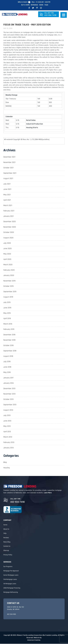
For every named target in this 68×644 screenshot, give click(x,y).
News (41, 5)
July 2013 (7, 416)
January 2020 (9, 276)
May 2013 (7, 426)
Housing (7, 468)
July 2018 (7, 362)
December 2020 (10, 222)
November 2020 (10, 227)
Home (5, 525)
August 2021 (8, 179)
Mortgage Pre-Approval (11, 571)
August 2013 (8, 410)
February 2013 (9, 443)
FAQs (46, 5)
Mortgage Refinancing (11, 592)
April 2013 (7, 432)
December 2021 (9, 157)
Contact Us (7, 546)
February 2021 (9, 211)
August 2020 (8, 238)
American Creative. (34, 640)
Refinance (34, 5)
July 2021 (7, 184)
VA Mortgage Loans (10, 584)
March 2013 (8, 437)
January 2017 (8, 378)
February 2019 (9, 330)
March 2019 (8, 324)
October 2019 (8, 286)
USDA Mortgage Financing (12, 588)
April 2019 (7, 319)
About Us (6, 529)
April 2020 (7, 260)
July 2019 (7, 303)
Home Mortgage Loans (11, 575)
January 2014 (9, 383)
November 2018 (9, 340)
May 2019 (7, 313)
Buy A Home (25, 5)
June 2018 (7, 367)
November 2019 (9, 281)
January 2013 (9, 448)
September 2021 (10, 173)
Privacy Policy (8, 555)
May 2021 (7, 195)
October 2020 (9, 233)
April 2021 (7, 200)
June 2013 (7, 421)
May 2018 (7, 373)
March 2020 (8, 265)
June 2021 (7, 190)
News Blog (7, 542)
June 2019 (7, 308)
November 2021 (9, 163)
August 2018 (8, 356)
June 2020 (7, 249)
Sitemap (6, 551)
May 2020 (7, 254)
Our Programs (8, 567)
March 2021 (8, 206)
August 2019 (8, 297)
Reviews (6, 538)
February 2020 (9, 270)
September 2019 (10, 292)
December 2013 (9, 389)
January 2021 (9, 216)
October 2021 (8, 168)
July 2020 (7, 243)
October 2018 (8, 346)
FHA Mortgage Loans (10, 580)
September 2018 (10, 351)
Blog (5, 463)
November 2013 (9, 394)
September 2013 (10, 405)
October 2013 (8, 400)
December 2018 (9, 335)
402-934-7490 (50, 15)
